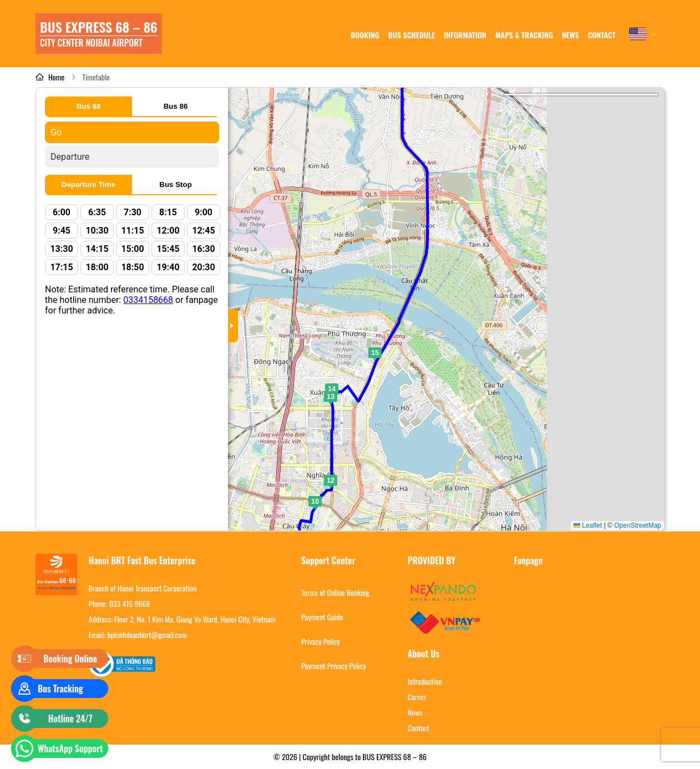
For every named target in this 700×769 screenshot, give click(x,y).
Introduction (425, 681)
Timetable (96, 77)
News (415, 712)
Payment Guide (322, 617)
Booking (365, 35)
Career (417, 697)
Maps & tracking (524, 35)
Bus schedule (412, 35)
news (570, 35)
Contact (602, 35)
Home (50, 77)
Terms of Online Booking (335, 593)
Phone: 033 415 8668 (120, 604)
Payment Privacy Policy (334, 666)
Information (465, 35)
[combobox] (643, 34)
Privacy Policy (321, 641)
